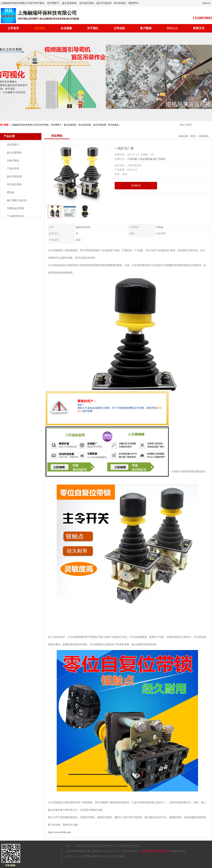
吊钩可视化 (13, 161)
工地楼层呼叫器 (16, 216)
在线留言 (136, 186)
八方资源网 (85, 856)
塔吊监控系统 (14, 184)
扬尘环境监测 (14, 177)
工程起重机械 (145, 159)
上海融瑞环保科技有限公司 (155, 851)
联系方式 (199, 28)
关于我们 (93, 28)
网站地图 (120, 856)
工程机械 (132, 159)
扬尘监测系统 (14, 153)
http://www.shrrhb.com (59, 832)
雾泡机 (11, 192)
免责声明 (96, 856)
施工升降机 (159, 159)
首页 (193, 136)
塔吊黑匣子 (13, 145)
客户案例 (146, 28)
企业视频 (66, 28)
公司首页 (13, 28)
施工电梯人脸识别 (17, 200)
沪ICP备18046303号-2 (128, 851)
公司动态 (119, 28)
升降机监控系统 (16, 208)
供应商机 (40, 28)
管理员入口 (108, 856)
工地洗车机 (13, 169)
